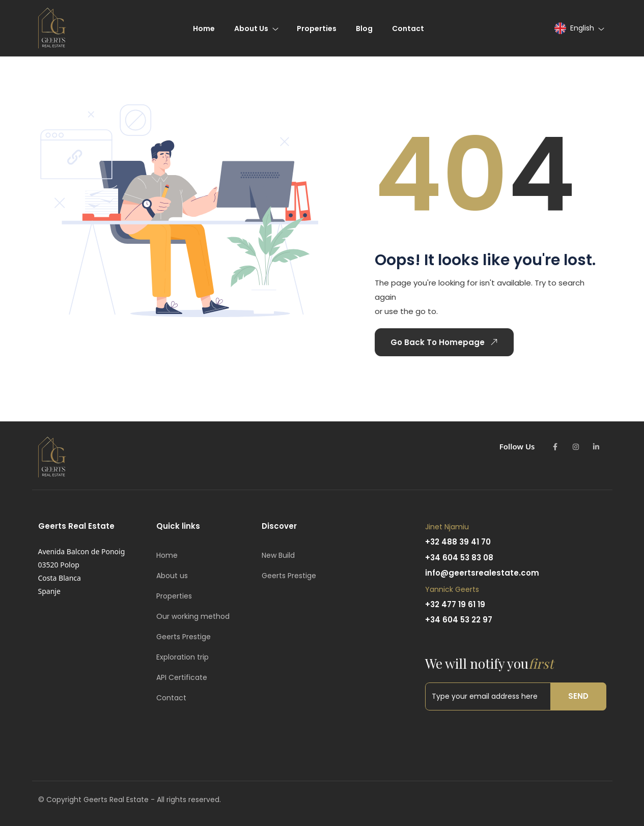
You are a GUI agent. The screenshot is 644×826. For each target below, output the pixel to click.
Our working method (193, 616)
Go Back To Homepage (443, 342)
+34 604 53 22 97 (459, 620)
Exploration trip (183, 657)
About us (172, 576)
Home (167, 555)
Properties (174, 596)
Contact (171, 698)
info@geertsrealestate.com (482, 573)
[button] (579, 28)
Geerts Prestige (184, 637)
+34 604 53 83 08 (459, 558)
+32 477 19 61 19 (455, 604)
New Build (278, 555)
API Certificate (182, 677)
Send (578, 696)
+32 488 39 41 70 (458, 542)
